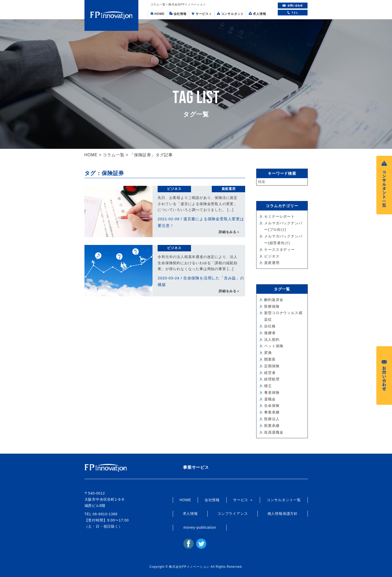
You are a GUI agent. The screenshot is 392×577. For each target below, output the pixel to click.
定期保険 (272, 366)
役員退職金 (274, 432)
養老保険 (272, 392)
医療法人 (272, 419)
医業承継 (272, 426)
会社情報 (178, 14)
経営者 (270, 373)
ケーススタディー (279, 250)
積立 (268, 386)
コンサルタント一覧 (284, 500)
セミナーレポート (279, 216)
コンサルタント (231, 14)
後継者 (270, 333)
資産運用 (229, 189)
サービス (202, 14)
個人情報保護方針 (283, 514)
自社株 (270, 326)
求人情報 (257, 14)
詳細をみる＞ (229, 232)
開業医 (270, 359)
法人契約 (272, 340)
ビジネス (174, 189)
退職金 (270, 399)
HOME (157, 14)
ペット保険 (274, 346)
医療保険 (272, 306)
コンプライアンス (233, 514)
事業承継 (272, 412)
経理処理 (272, 379)
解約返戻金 (274, 300)
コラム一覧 (113, 155)
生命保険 (272, 406)
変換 (268, 353)
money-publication (200, 527)
